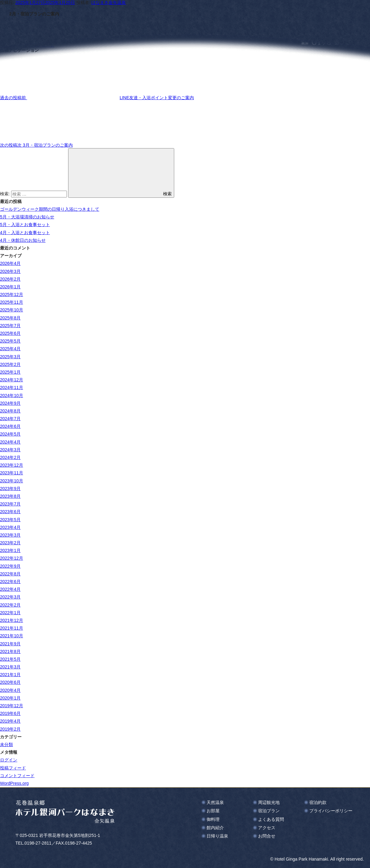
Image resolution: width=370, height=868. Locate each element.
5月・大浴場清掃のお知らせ (27, 217)
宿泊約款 (318, 802)
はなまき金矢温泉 (109, 2)
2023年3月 (10, 535)
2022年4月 (10, 589)
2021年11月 (12, 628)
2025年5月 (10, 341)
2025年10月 (12, 310)
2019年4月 (10, 721)
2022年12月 (12, 558)
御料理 (213, 819)
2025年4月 (10, 349)
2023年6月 (10, 512)
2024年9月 (10, 403)
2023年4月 (10, 527)
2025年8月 (10, 318)
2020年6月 (10, 682)
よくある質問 (271, 819)
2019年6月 (10, 713)
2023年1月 (10, 550)
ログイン (9, 760)
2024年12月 (12, 380)
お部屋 (213, 811)
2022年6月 (10, 582)
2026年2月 (10, 279)
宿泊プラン (269, 811)
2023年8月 (10, 496)
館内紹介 (215, 828)
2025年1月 (10, 372)
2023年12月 (12, 465)
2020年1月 (10, 698)
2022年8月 (10, 574)
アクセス (267, 828)
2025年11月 (12, 302)
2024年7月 (10, 419)
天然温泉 (215, 802)
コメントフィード (17, 776)
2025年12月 (12, 294)
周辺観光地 (269, 802)
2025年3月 (10, 357)
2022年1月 (10, 613)
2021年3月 (10, 667)
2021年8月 (10, 651)
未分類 (6, 744)
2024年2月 (10, 457)
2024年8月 (10, 411)
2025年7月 (10, 326)
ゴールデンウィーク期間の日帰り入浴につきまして (50, 209)
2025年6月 (10, 333)
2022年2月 (10, 605)
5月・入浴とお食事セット (25, 225)
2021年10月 (12, 636)
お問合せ (267, 836)
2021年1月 (10, 675)
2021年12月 (12, 620)
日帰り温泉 (217, 836)
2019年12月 (12, 706)
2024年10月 (12, 395)
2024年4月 (10, 442)
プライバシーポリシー (331, 811)
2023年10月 (12, 481)
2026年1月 (10, 287)
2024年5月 (10, 434)
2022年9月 (10, 566)
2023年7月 (10, 504)
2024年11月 (12, 387)
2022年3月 (10, 597)
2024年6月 (10, 426)
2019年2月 (10, 729)
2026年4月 (10, 263)
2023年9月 (10, 489)
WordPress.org (14, 783)
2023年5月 (10, 520)
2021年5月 (10, 659)
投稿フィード (13, 768)
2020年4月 (10, 690)
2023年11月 (12, 473)
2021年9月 (10, 644)
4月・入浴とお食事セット (25, 233)
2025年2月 (10, 364)
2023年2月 (10, 543)
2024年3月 (10, 450)
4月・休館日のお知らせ (23, 240)
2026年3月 (10, 271)
